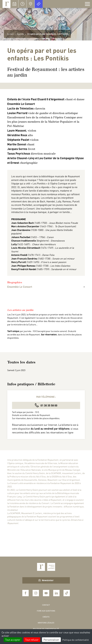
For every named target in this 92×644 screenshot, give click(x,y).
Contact (46, 605)
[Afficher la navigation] (87, 4)
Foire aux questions (46, 611)
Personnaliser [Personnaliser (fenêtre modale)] (51, 640)
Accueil (10, 34)
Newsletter (46, 580)
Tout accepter (13, 640)
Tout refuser (32, 640)
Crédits (46, 617)
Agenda (20, 34)
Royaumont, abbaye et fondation (6, 4)
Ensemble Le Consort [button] (20, 287)
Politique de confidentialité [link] (76, 640)
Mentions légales (46, 623)
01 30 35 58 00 (46, 405)
